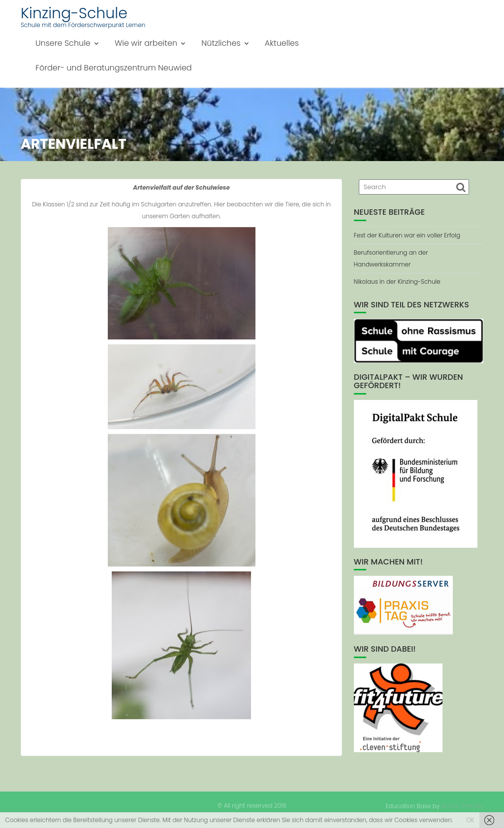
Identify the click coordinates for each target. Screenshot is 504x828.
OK (470, 820)
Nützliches (221, 43)
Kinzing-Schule (74, 13)
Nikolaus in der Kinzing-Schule (397, 282)
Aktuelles (282, 43)
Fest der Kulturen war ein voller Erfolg (407, 235)
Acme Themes (462, 806)
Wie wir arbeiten (146, 43)
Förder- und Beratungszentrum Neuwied (114, 68)
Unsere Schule (63, 43)
